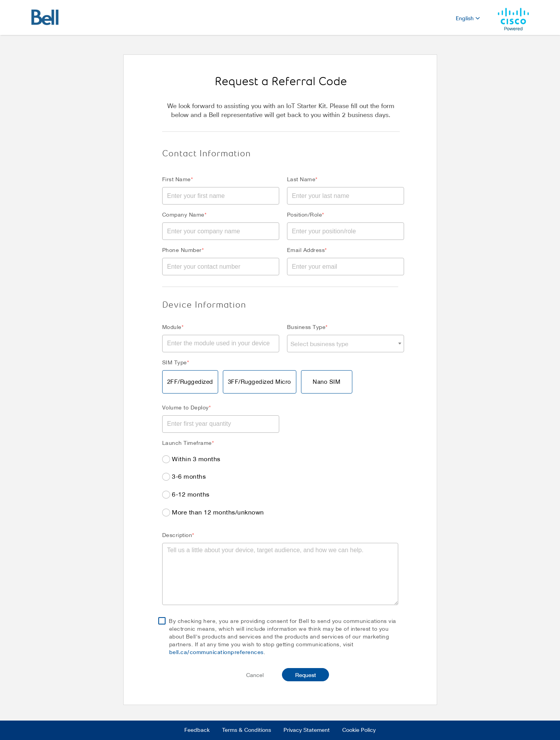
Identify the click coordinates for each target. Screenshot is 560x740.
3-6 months (189, 476)
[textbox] (346, 344)
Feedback (197, 730)
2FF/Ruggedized (190, 381)
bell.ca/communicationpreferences (216, 653)
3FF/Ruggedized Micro (260, 381)
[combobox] (346, 344)
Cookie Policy (359, 730)
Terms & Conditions (247, 730)
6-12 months (191, 494)
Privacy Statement (307, 730)
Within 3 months (196, 459)
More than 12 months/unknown (218, 512)
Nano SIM (326, 381)
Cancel (255, 675)
